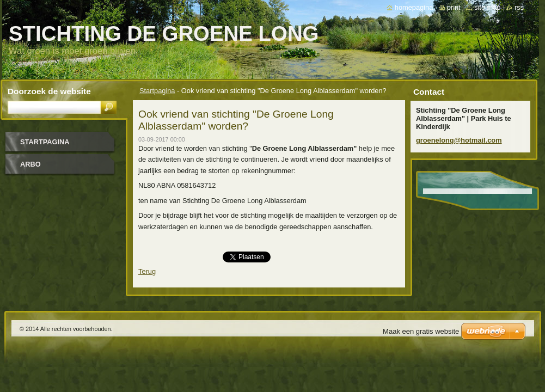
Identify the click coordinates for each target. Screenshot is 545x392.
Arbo (30, 164)
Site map (487, 7)
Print (454, 7)
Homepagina (414, 7)
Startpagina (157, 91)
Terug (147, 271)
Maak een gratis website (421, 331)
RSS (519, 7)
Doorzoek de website (49, 91)
